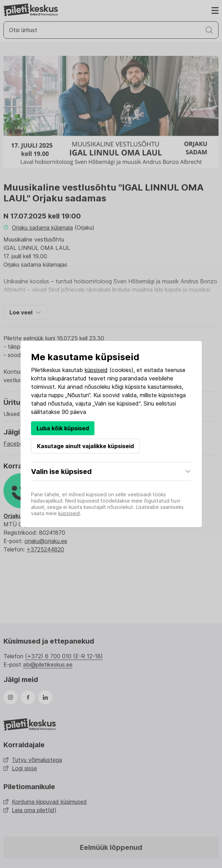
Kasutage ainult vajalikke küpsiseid (85, 446)
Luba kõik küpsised (63, 428)
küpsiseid (96, 370)
